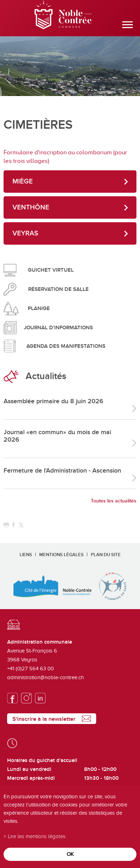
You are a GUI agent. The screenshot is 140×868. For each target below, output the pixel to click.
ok (70, 854)
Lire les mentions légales (37, 836)
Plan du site (106, 555)
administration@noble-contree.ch (45, 677)
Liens (26, 555)
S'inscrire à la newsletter (44, 719)
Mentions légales (61, 555)
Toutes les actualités (114, 501)
